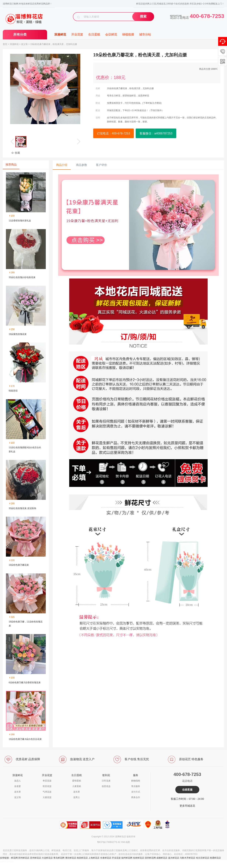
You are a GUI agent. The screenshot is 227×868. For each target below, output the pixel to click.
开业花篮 (77, 34)
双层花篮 (47, 786)
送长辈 (18, 792)
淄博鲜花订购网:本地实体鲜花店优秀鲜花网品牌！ (27, 4)
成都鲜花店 (162, 858)
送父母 (24, 44)
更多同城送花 (187, 806)
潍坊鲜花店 (71, 858)
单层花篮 (47, 781)
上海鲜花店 (94, 858)
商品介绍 (62, 165)
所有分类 (20, 35)
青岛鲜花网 (59, 858)
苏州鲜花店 (36, 858)
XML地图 (126, 842)
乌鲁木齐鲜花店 (188, 858)
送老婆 (18, 786)
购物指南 (136, 781)
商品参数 (82, 165)
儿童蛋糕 (77, 786)
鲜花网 (14, 858)
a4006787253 (7, 862)
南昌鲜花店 (82, 858)
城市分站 (145, 34)
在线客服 (187, 790)
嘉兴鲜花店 (174, 858)
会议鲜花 (111, 34)
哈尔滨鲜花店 (203, 858)
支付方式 (136, 792)
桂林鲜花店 (139, 858)
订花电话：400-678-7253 (113, 133)
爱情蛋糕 (77, 781)
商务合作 (136, 797)
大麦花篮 (47, 797)
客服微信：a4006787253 (156, 133)
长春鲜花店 (106, 858)
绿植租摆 (128, 34)
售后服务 (136, 786)
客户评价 (102, 165)
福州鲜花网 (127, 858)
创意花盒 (106, 786)
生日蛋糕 (94, 34)
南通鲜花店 (215, 858)
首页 (5, 44)
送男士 (77, 797)
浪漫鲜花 (60, 34)
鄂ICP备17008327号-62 (109, 842)
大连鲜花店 (47, 858)
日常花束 (106, 781)
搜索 (143, 16)
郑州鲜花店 (24, 858)
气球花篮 (47, 792)
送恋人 (18, 781)
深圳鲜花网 (150, 858)
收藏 (16, 153)
